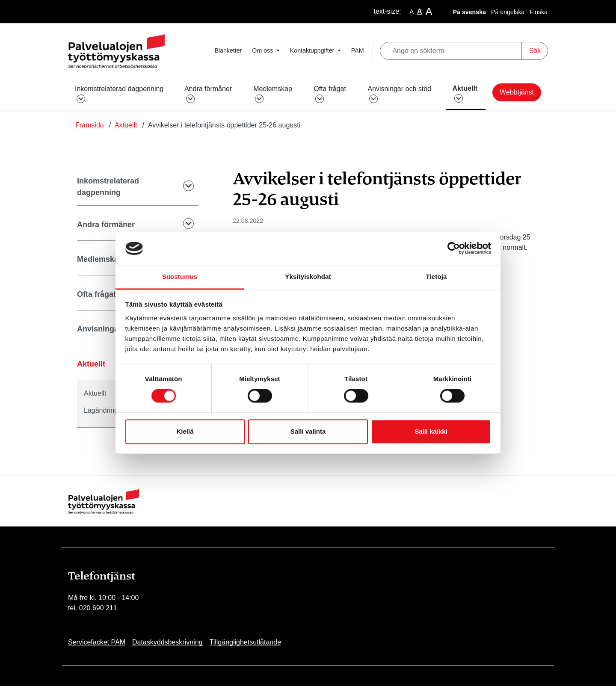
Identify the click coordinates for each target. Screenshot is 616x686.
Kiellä (185, 431)
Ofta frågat (96, 294)
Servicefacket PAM (97, 642)
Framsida (90, 125)
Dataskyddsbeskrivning (167, 642)
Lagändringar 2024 (113, 410)
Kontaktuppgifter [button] (313, 50)
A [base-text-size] (420, 11)
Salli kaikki (431, 431)
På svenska (469, 12)
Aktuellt (126, 125)
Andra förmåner (106, 225)
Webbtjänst (517, 92)
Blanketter (228, 50)
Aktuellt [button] (465, 93)
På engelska (508, 12)
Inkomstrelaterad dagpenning (108, 187)
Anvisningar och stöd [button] (399, 94)
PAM (358, 50)
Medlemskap (100, 259)
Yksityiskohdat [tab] (308, 276)
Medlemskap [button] (273, 94)
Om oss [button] (263, 50)
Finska (539, 12)
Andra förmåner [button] (208, 94)
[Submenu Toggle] (183, 187)
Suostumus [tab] (180, 276)
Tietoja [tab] (437, 276)
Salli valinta (308, 431)
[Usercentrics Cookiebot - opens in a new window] (454, 248)
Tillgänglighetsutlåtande (246, 642)
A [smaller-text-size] (412, 12)
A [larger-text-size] (429, 11)
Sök (535, 51)
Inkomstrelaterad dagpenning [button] (119, 94)
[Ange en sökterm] (451, 51)
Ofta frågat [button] (330, 94)
